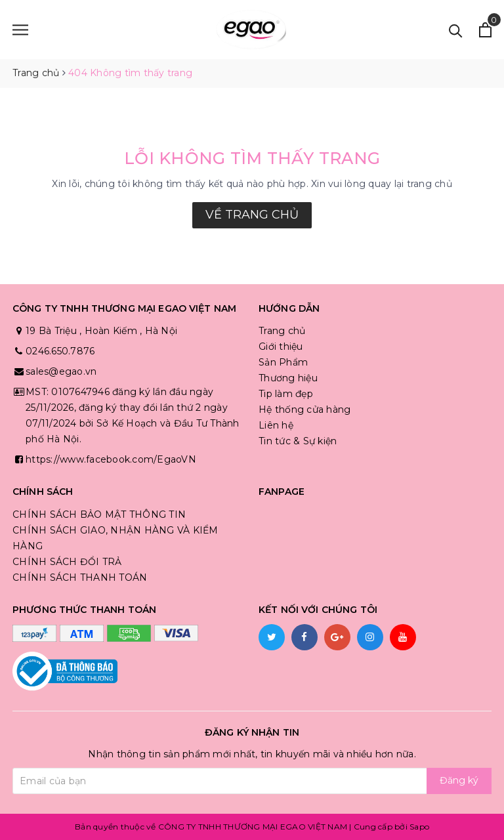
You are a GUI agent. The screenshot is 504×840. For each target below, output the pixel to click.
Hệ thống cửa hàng (304, 409)
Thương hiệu (288, 378)
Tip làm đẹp (286, 394)
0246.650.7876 (60, 351)
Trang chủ (282, 331)
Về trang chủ (252, 215)
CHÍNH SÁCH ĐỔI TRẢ (67, 562)
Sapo (419, 827)
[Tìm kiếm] (456, 30)
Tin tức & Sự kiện (298, 441)
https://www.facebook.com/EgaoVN (111, 459)
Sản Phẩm (283, 362)
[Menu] (20, 30)
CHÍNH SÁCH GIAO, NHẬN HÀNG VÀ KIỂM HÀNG (115, 538)
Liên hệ (276, 425)
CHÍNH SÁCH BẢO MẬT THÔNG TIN (99, 514)
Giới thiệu (281, 346)
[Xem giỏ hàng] (485, 30)
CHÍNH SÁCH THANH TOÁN (80, 577)
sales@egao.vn (61, 371)
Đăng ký (459, 780)
